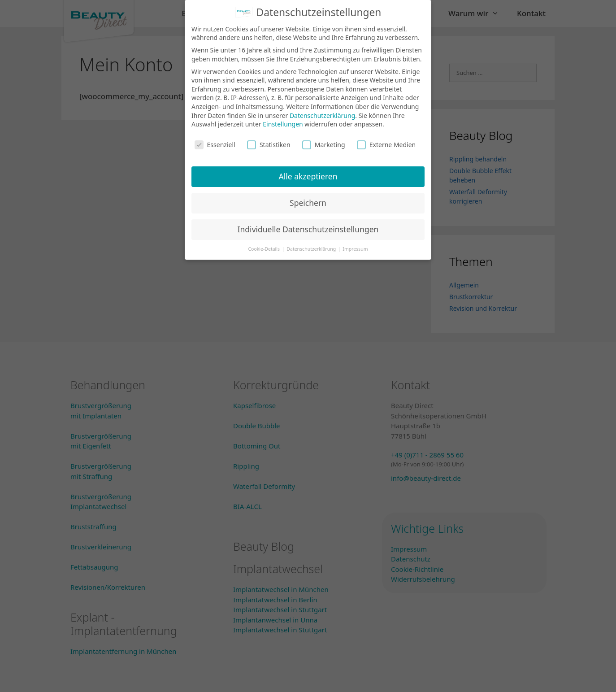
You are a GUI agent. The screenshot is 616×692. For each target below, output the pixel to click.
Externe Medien (386, 139)
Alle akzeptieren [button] (308, 171)
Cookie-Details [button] (264, 244)
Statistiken (269, 139)
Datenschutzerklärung (322, 110)
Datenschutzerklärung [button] (312, 244)
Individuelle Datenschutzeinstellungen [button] (308, 224)
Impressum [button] (355, 244)
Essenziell (215, 139)
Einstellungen (283, 119)
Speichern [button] (308, 197)
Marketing (324, 139)
